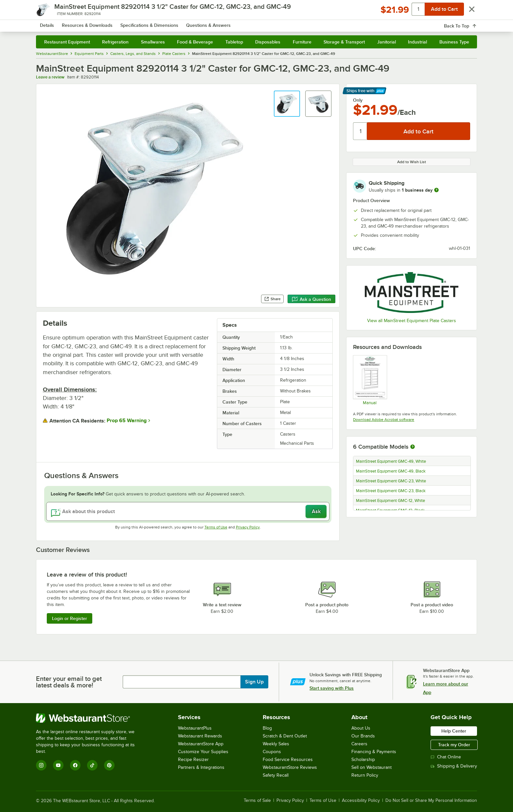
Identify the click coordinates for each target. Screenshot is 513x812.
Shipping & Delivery (454, 766)
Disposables (268, 42)
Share (272, 299)
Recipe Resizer (193, 760)
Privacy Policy (248, 527)
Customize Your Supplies (203, 752)
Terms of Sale (257, 801)
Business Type (454, 42)
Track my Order (454, 745)
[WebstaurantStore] (90, 718)
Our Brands (363, 736)
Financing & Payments (374, 752)
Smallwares (153, 42)
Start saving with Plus (332, 688)
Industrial (417, 42)
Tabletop (234, 42)
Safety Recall (276, 775)
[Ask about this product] (188, 511)
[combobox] (248, 23)
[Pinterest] (109, 765)
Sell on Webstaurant (371, 767)
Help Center (454, 731)
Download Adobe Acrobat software (384, 420)
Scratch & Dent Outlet (285, 736)
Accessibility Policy (361, 801)
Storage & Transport (344, 42)
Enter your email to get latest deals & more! (69, 682)
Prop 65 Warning (127, 421)
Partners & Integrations (201, 767)
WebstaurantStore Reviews (290, 767)
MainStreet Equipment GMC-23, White (391, 481)
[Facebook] (75, 765)
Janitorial (387, 42)
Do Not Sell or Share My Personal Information (431, 801)
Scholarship (363, 760)
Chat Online (446, 757)
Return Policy (365, 775)
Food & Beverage (195, 42)
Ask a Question (311, 299)
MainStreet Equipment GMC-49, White (391, 461)
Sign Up (254, 682)
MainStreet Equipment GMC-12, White (390, 501)
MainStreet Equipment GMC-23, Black (391, 491)
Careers (359, 744)
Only (358, 100)
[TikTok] (92, 765)
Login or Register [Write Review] (70, 618)
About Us (361, 728)
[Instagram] (41, 765)
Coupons (272, 752)
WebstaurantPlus (195, 728)
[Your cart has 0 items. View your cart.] (467, 23)
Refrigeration (115, 42)
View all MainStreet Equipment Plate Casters (412, 321)
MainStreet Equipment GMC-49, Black (391, 471)
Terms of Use (216, 527)
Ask (316, 511)
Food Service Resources (288, 760)
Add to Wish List (412, 162)
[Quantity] (360, 131)
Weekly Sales (276, 744)
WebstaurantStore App (201, 744)
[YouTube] (58, 765)
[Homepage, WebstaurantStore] (91, 23)
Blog (267, 728)
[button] (287, 104)
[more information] (436, 190)
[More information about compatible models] (413, 447)
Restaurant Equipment (67, 42)
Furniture (302, 42)
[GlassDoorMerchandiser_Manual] (370, 380)
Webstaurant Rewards (200, 736)
